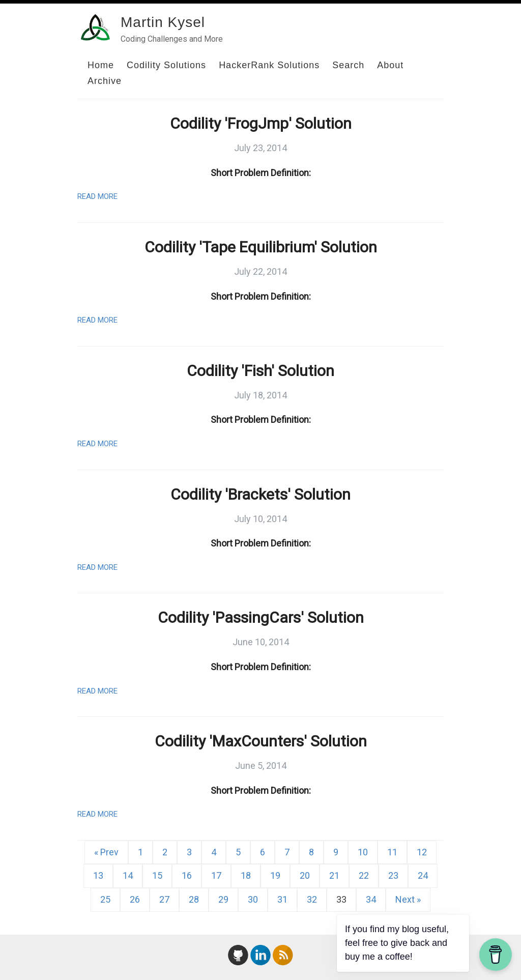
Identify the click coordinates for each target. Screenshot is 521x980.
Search (348, 65)
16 (187, 875)
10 (363, 852)
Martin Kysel (163, 22)
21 (334, 875)
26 (135, 899)
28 (194, 899)
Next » (408, 899)
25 (105, 899)
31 (282, 899)
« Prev (106, 852)
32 (312, 899)
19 (275, 875)
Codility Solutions (166, 65)
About (390, 65)
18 (246, 875)
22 (364, 875)
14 (128, 875)
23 (393, 875)
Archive (105, 81)
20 (305, 875)
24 (423, 875)
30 (253, 899)
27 (164, 899)
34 (371, 899)
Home (101, 65)
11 (392, 852)
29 (223, 899)
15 (157, 875)
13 (98, 875)
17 (216, 875)
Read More (97, 196)
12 (422, 852)
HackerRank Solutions (269, 65)
